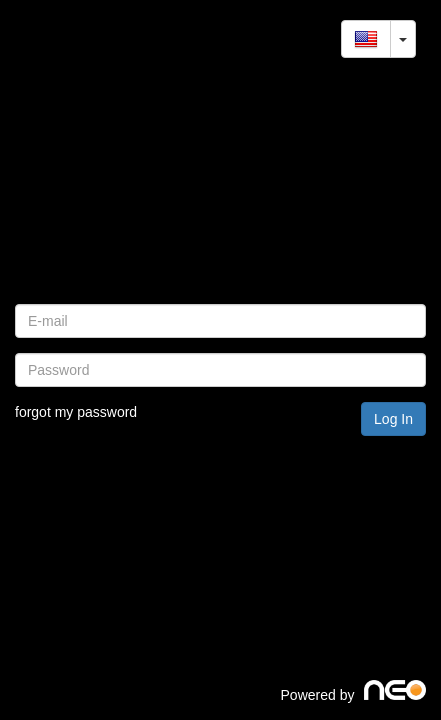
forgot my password (76, 412)
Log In (393, 419)
